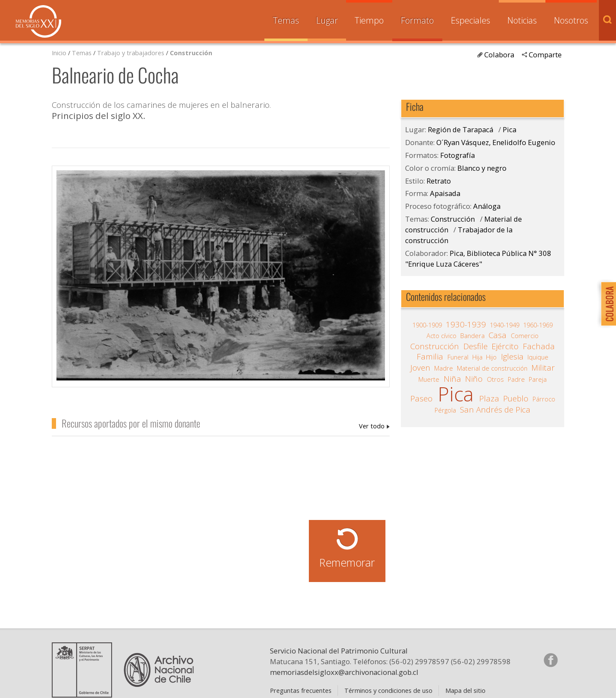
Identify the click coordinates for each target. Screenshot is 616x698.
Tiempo (369, 20)
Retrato (439, 181)
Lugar (327, 20)
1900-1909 (427, 325)
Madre (444, 368)
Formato (417, 20)
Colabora (499, 55)
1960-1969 (538, 325)
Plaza (489, 398)
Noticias (522, 20)
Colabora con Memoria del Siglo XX (606, 304)
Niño (474, 379)
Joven (420, 368)
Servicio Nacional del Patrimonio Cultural (339, 651)
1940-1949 (505, 325)
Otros (495, 379)
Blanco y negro (482, 168)
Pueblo (516, 398)
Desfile (475, 346)
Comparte (545, 55)
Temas (286, 20)
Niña (452, 379)
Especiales (471, 20)
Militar (543, 368)
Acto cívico (441, 336)
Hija (477, 357)
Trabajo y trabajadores (131, 53)
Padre (516, 379)
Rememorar (347, 562)
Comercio (525, 336)
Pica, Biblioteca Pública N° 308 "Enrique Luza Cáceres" (478, 258)
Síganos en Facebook (551, 660)
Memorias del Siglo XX (38, 21)
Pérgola (445, 410)
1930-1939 (466, 324)
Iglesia (512, 356)
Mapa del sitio (465, 690)
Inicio (59, 53)
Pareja (538, 379)
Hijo (491, 357)
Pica (509, 129)
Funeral (458, 357)
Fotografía (458, 155)
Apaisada (445, 193)
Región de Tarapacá (461, 129)
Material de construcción (492, 368)
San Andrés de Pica (495, 410)
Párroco (544, 399)
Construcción (191, 53)
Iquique (538, 357)
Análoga (487, 206)
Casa (498, 335)
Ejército (505, 346)
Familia (430, 356)
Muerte (429, 379)
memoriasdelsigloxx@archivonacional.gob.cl (344, 672)
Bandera (472, 336)
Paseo (421, 398)
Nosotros (571, 20)
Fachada (539, 346)
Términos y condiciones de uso (388, 690)
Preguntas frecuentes (301, 690)
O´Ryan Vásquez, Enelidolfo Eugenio (374, 426)
